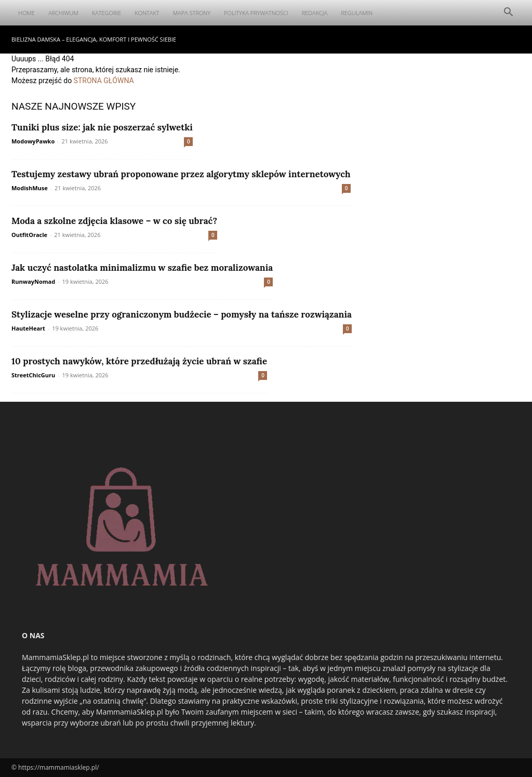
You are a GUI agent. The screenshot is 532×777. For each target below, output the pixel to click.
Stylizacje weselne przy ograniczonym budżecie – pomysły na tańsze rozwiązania (182, 314)
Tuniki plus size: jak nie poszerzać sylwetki (102, 127)
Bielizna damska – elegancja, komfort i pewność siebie (94, 39)
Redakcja (315, 13)
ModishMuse (30, 188)
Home (26, 13)
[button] (508, 13)
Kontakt (147, 13)
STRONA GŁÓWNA (104, 81)
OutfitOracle (29, 235)
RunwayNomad (33, 281)
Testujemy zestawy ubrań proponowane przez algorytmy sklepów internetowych (181, 174)
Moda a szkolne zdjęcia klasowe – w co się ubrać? (114, 221)
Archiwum (63, 13)
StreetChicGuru (33, 375)
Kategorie (107, 13)
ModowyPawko (33, 141)
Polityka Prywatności (256, 13)
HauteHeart (28, 328)
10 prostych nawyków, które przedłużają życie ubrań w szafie (139, 361)
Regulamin (357, 13)
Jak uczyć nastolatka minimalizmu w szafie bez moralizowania (142, 268)
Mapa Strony (192, 13)
